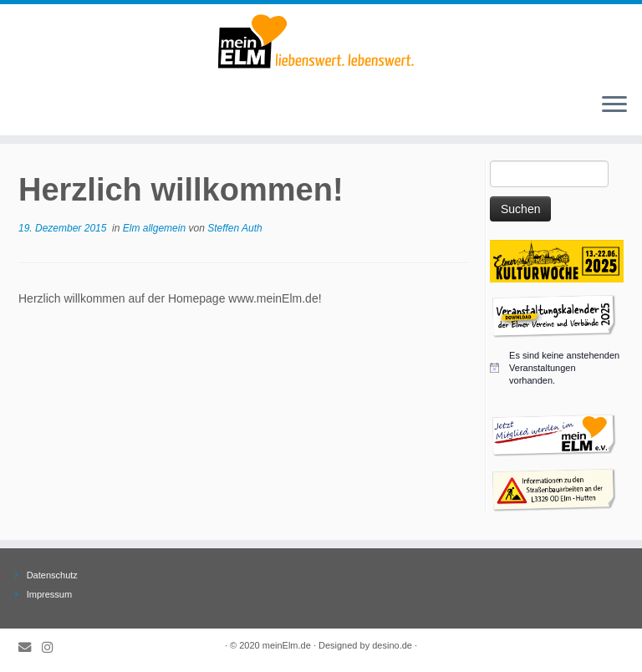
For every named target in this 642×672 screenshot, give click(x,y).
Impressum (49, 594)
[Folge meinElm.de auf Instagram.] (53, 647)
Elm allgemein (156, 228)
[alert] (557, 369)
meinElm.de (287, 645)
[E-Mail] (30, 647)
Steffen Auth (235, 228)
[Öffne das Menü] (614, 105)
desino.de (392, 645)
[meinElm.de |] (321, 42)
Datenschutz (52, 575)
